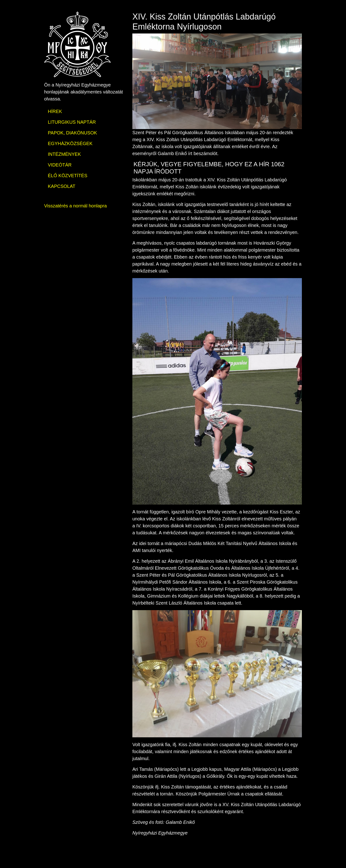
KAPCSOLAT (62, 186)
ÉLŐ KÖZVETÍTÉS (68, 176)
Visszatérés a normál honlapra (75, 206)
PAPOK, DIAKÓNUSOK (72, 133)
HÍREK (55, 111)
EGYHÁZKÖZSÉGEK (70, 143)
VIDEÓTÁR (60, 165)
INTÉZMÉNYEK (64, 154)
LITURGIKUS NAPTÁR (72, 122)
